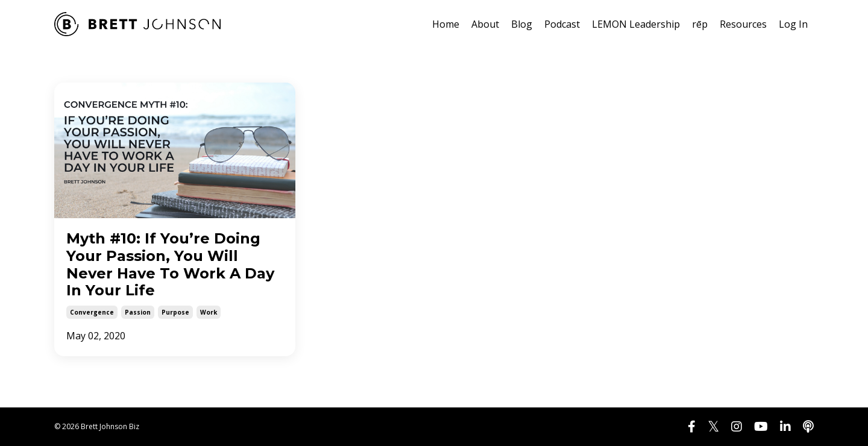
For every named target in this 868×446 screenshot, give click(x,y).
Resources (743, 24)
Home (446, 24)
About (485, 24)
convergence (92, 312)
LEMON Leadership (636, 24)
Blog (522, 24)
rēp (700, 24)
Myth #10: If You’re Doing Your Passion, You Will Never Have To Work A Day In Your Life (170, 265)
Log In (793, 24)
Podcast (562, 24)
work (209, 312)
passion (138, 312)
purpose (175, 312)
